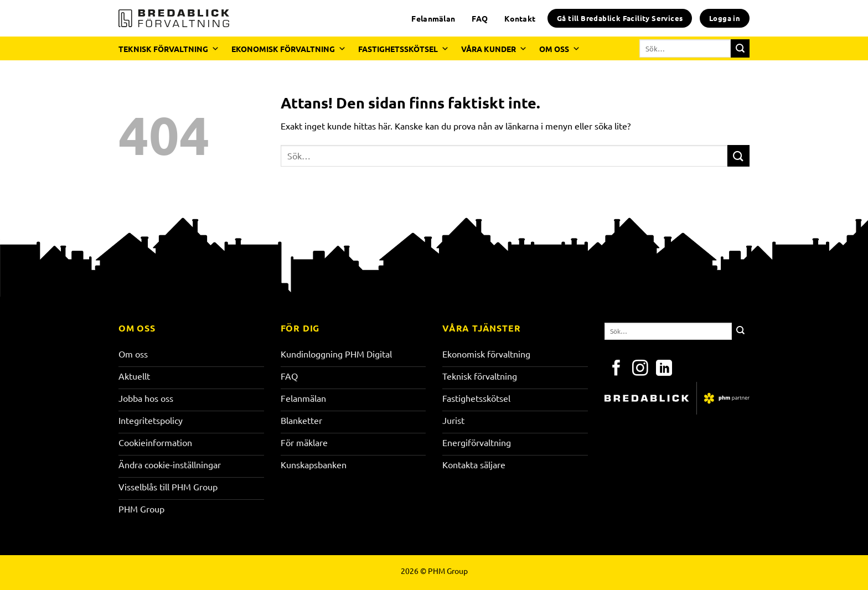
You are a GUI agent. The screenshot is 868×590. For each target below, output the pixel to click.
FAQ (480, 18)
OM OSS (560, 49)
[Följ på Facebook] (616, 369)
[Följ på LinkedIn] (664, 369)
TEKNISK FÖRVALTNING (169, 49)
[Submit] (740, 49)
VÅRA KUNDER (494, 49)
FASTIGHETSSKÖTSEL (404, 49)
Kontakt (520, 18)
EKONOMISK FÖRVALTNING (289, 49)
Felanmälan (433, 18)
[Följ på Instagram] (640, 369)
